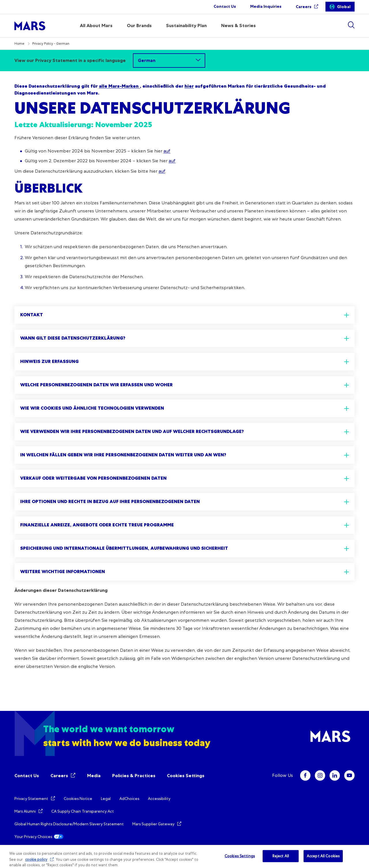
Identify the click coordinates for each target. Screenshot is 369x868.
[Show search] (351, 25)
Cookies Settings (186, 776)
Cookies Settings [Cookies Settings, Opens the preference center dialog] (240, 856)
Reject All (281, 856)
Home (19, 44)
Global (344, 7)
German (147, 60)
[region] (184, 856)
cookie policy (36, 859)
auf (167, 151)
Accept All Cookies (323, 856)
